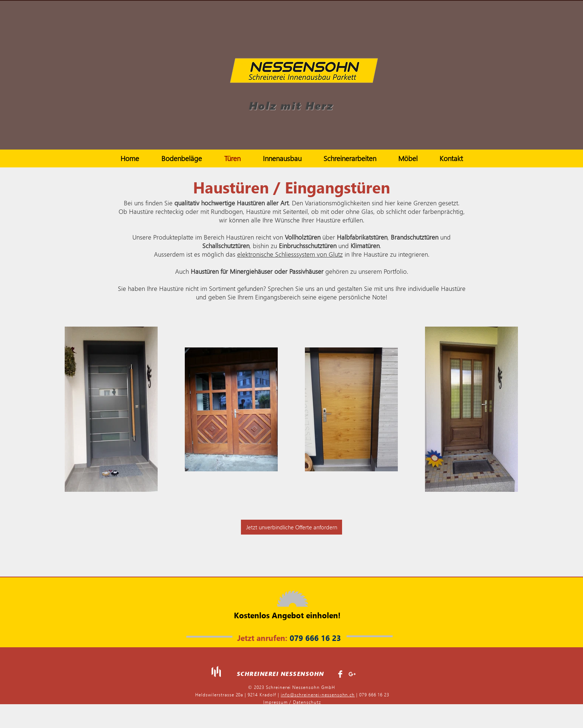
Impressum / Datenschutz (292, 702)
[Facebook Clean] (340, 674)
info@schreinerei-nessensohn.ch (318, 695)
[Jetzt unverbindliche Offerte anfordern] (291, 527)
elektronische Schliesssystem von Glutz (290, 254)
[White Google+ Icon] (352, 674)
